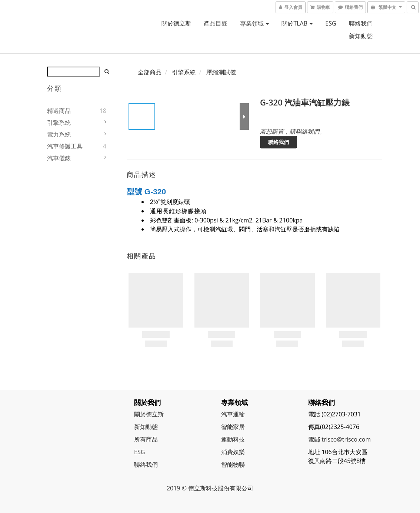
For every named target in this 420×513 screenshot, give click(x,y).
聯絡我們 (361, 23)
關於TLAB (297, 23)
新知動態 (361, 36)
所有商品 (146, 439)
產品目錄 (216, 23)
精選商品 (59, 111)
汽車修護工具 (65, 146)
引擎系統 (59, 123)
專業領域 (254, 23)
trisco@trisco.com (346, 439)
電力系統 (59, 134)
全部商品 (150, 72)
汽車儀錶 (59, 158)
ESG (331, 23)
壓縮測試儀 (221, 72)
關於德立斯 (176, 23)
